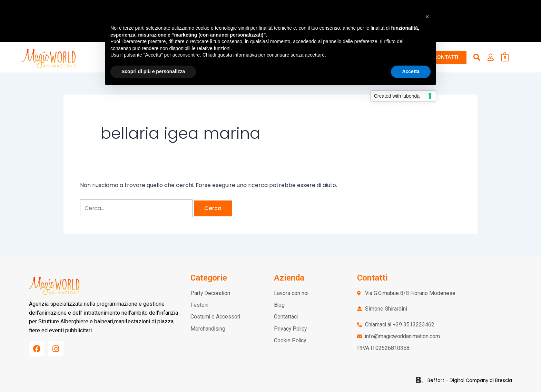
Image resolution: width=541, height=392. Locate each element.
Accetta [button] (411, 71)
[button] (427, 17)
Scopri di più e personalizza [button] (153, 71)
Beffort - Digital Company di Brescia (472, 380)
